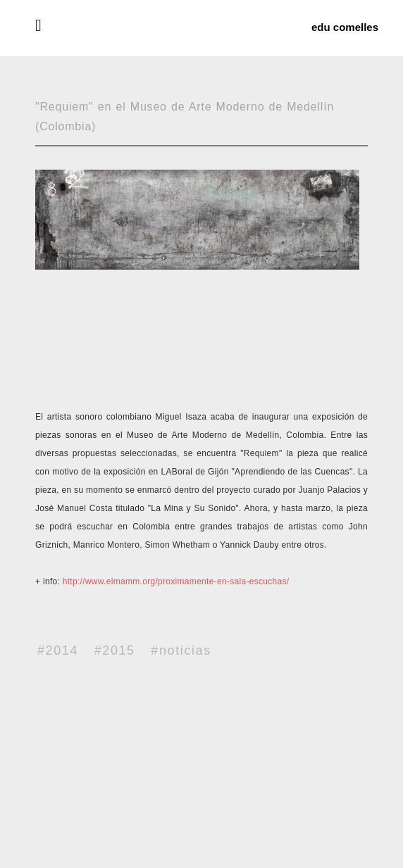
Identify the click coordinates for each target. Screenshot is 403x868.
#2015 (115, 650)
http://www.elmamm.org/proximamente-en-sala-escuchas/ (176, 581)
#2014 (58, 650)
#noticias (181, 650)
